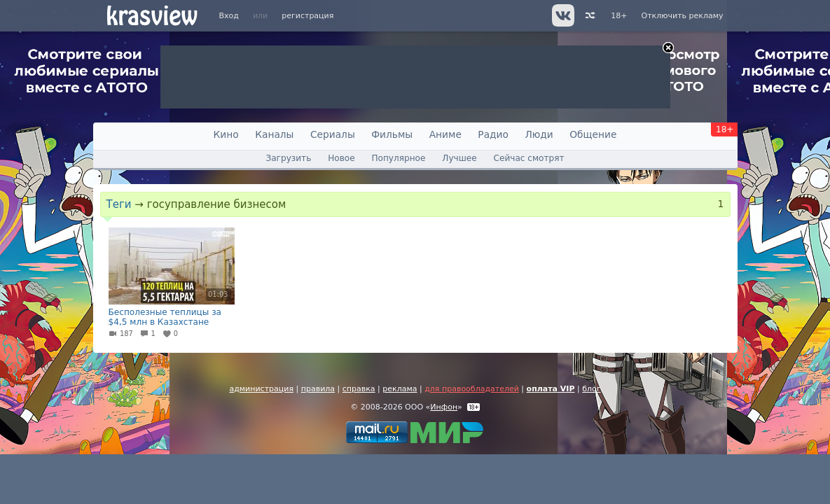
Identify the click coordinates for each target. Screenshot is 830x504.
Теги (119, 204)
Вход (229, 16)
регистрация (307, 16)
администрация (261, 389)
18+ (619, 16)
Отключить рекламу (682, 16)
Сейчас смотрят (529, 158)
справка (359, 389)
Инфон (444, 407)
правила (318, 389)
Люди (539, 134)
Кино (226, 134)
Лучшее (459, 158)
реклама (400, 389)
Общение (593, 134)
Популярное (398, 158)
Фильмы (392, 134)
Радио (493, 134)
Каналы (274, 134)
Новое (341, 158)
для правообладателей (472, 389)
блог (591, 389)
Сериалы (333, 134)
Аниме (445, 134)
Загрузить (288, 158)
